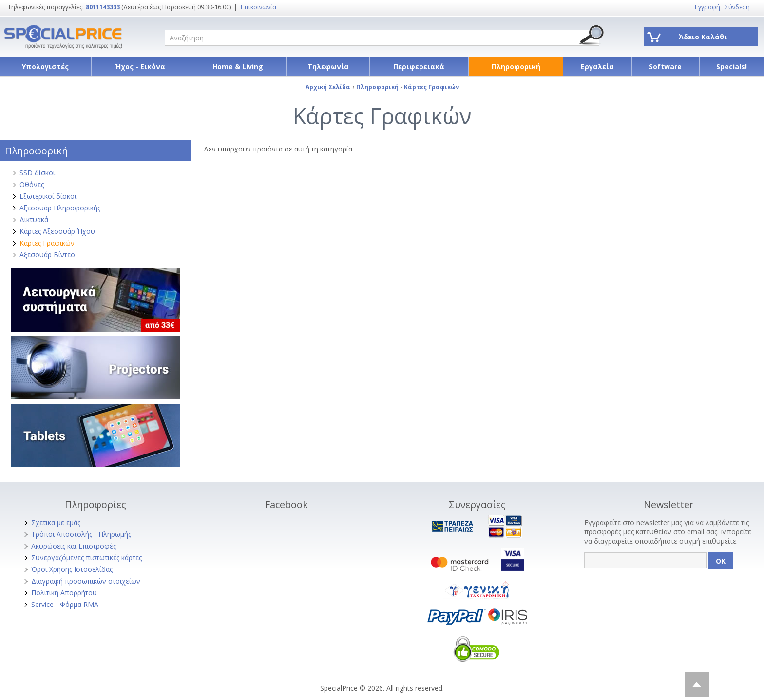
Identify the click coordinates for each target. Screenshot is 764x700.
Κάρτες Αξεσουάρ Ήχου (57, 231)
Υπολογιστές (45, 66)
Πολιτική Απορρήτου (64, 593)
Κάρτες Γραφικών (47, 243)
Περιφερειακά (419, 66)
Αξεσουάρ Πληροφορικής (60, 208)
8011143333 (103, 7)
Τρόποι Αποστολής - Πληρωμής (81, 534)
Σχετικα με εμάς (56, 522)
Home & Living (238, 66)
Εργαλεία (597, 66)
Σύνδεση (737, 7)
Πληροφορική (516, 66)
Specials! (732, 66)
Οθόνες (32, 184)
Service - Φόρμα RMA (65, 604)
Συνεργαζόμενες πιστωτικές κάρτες (86, 558)
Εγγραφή (707, 7)
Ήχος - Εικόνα (140, 66)
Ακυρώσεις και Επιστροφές (74, 546)
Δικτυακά (34, 219)
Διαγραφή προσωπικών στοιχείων (86, 581)
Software (665, 66)
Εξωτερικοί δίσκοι (48, 196)
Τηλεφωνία (328, 66)
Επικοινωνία (258, 7)
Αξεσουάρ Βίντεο (47, 255)
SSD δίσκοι (37, 173)
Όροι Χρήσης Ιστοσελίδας (72, 569)
